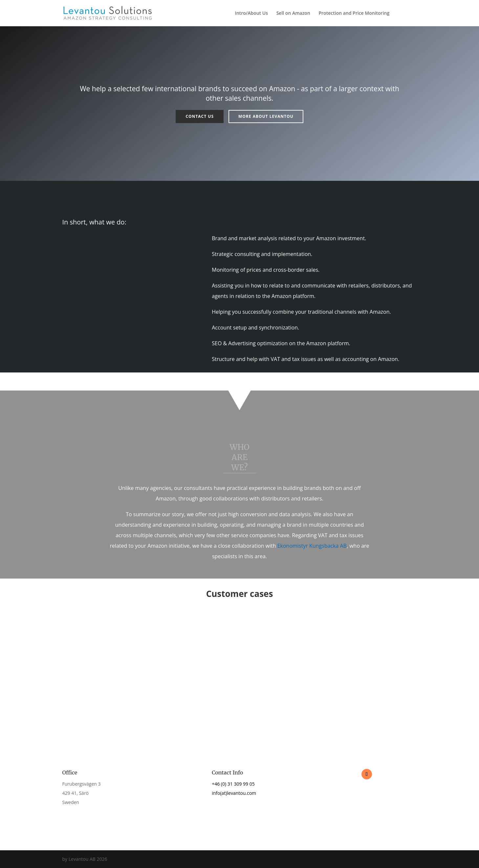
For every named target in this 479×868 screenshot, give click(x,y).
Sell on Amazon (293, 13)
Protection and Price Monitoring (354, 13)
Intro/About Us (251, 13)
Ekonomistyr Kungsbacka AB (312, 546)
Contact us (200, 116)
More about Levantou (266, 116)
